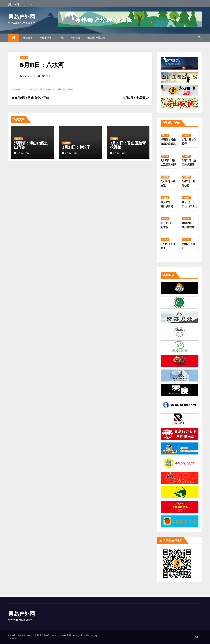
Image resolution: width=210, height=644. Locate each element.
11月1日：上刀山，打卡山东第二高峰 (189, 206)
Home (195, 637)
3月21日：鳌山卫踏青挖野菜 (128, 145)
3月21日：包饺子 (76, 147)
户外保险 (75, 38)
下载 (61, 38)
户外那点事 (46, 38)
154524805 (14, 638)
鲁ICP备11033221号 (27, 635)
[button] (199, 38)
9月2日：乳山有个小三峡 (30, 98)
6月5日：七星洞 (136, 98)
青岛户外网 (21, 17)
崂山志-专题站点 (96, 38)
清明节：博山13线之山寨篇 (31, 145)
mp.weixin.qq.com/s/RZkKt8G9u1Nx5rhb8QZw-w (42, 89)
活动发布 (28, 38)
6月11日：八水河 (42, 65)
